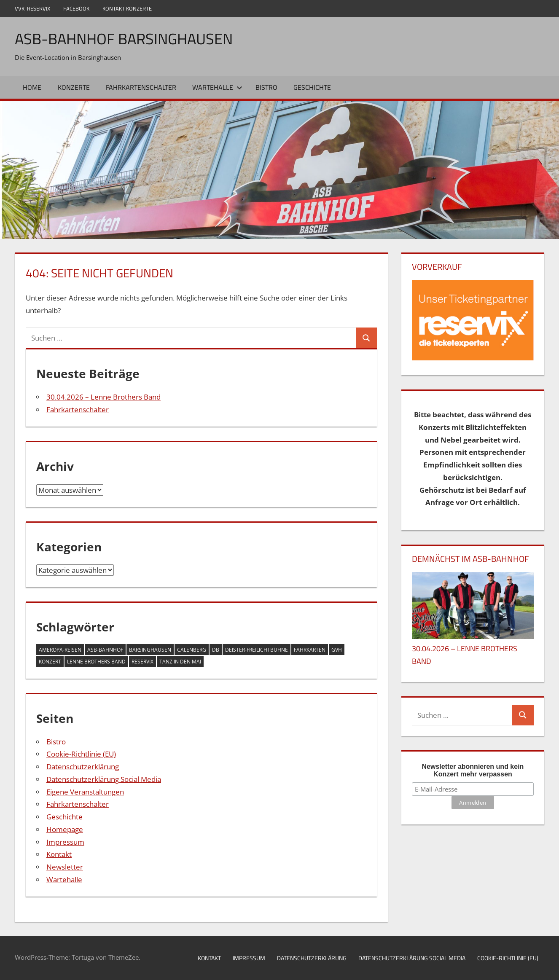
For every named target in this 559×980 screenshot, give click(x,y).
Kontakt (59, 854)
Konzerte (74, 87)
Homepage (65, 829)
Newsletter (65, 867)
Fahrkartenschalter (141, 87)
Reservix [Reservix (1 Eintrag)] (142, 662)
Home (32, 87)
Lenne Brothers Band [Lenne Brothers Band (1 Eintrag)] (96, 662)
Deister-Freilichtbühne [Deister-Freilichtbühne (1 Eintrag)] (257, 650)
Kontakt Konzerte (127, 8)
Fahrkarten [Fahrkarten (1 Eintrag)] (310, 650)
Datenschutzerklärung (83, 767)
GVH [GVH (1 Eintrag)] (337, 650)
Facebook (76, 8)
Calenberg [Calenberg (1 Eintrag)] (192, 650)
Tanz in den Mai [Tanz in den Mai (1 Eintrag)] (180, 662)
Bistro (266, 87)
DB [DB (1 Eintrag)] (216, 650)
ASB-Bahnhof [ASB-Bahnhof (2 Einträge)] (105, 650)
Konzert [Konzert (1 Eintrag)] (50, 662)
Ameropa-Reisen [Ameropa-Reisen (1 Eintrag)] (60, 650)
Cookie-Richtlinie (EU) (81, 754)
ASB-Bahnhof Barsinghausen (124, 39)
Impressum (65, 842)
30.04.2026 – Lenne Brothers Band (103, 397)
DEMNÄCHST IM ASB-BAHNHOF (470, 559)
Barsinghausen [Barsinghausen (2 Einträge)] (150, 650)
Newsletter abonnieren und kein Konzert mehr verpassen (473, 770)
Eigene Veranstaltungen (85, 792)
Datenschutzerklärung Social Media (104, 779)
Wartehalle (217, 87)
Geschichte (312, 87)
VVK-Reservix (32, 8)
